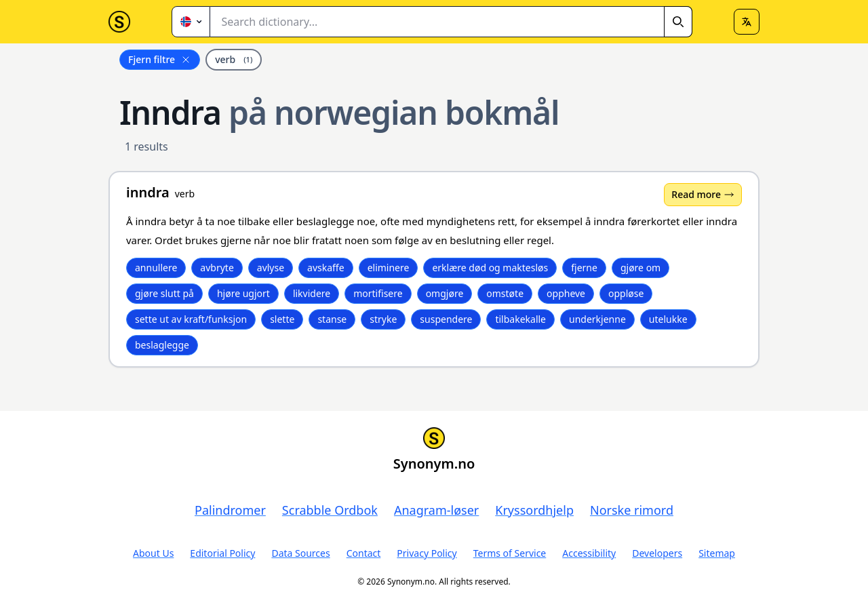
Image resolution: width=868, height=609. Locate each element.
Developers (657, 553)
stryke (383, 319)
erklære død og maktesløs (490, 268)
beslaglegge (162, 345)
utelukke (668, 319)
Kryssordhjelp (534, 510)
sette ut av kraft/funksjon (191, 319)
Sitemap (717, 553)
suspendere (446, 319)
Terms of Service (510, 553)
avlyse (271, 268)
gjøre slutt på (164, 293)
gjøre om (640, 268)
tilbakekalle (520, 319)
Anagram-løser (436, 510)
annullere (156, 268)
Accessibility (589, 553)
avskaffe (326, 268)
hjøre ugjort (243, 293)
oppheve (566, 293)
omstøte (505, 293)
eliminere (389, 268)
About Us (153, 553)
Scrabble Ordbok (330, 510)
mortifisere (378, 293)
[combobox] (451, 22)
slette (282, 319)
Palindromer (230, 510)
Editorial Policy (222, 553)
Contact (364, 553)
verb (234, 59)
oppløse (626, 293)
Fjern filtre (160, 59)
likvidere (312, 293)
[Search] (678, 22)
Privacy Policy (427, 553)
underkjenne (597, 319)
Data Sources (300, 553)
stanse (332, 319)
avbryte (217, 268)
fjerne (584, 268)
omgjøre (445, 293)
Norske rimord (632, 510)
